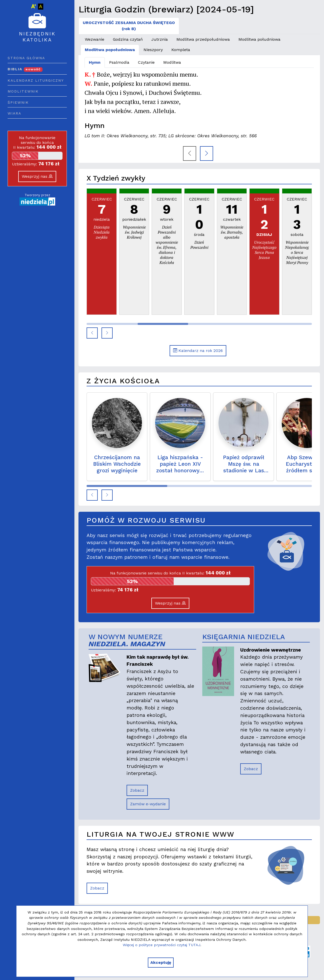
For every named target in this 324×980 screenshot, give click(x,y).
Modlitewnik (23, 91)
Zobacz (137, 790)
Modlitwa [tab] (172, 62)
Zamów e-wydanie (148, 804)
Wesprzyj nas (37, 176)
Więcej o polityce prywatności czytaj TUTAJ (161, 945)
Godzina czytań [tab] (128, 39)
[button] (92, 333)
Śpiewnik (18, 102)
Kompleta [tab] (181, 50)
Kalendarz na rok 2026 (198, 351)
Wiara (14, 113)
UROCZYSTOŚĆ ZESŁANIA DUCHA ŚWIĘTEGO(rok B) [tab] (129, 26)
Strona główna (26, 58)
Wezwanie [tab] (95, 39)
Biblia (25, 69)
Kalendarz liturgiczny (36, 80)
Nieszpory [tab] (153, 50)
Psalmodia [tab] (119, 62)
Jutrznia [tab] (160, 39)
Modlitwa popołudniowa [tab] (110, 50)
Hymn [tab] (95, 62)
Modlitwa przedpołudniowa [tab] (203, 39)
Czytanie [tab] (146, 62)
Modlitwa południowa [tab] (259, 39)
